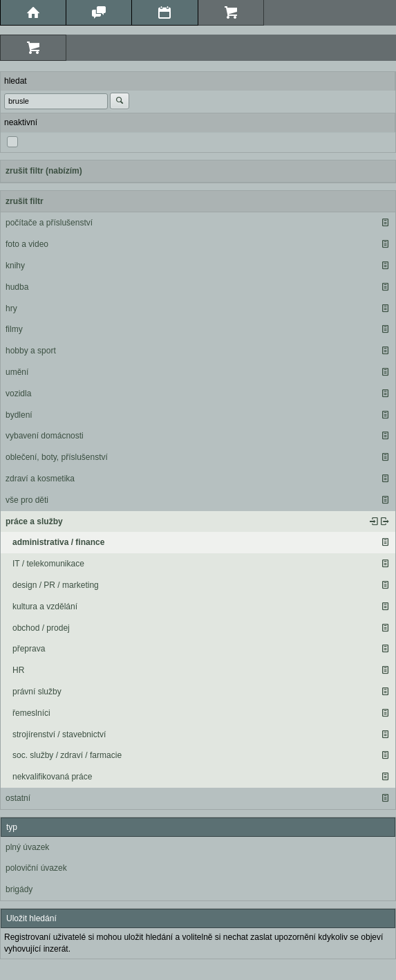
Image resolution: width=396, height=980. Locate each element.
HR (18, 670)
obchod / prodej (41, 628)
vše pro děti (27, 500)
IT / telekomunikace (48, 564)
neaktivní (21, 122)
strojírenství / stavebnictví (59, 734)
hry (11, 308)
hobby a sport (31, 351)
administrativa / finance (58, 542)
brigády (19, 889)
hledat (16, 81)
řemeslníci (31, 713)
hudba (17, 287)
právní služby (37, 692)
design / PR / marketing (56, 585)
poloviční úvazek (36, 868)
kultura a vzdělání (45, 607)
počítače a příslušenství (49, 223)
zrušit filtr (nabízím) (44, 171)
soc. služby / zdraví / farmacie (67, 755)
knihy (15, 266)
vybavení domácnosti (45, 436)
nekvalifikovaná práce (52, 777)
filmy (14, 329)
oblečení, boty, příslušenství (57, 457)
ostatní (18, 798)
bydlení (19, 415)
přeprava (29, 649)
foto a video (27, 244)
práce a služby (34, 521)
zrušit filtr (25, 201)
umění (17, 372)
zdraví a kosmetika (40, 479)
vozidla (18, 394)
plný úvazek (27, 847)
